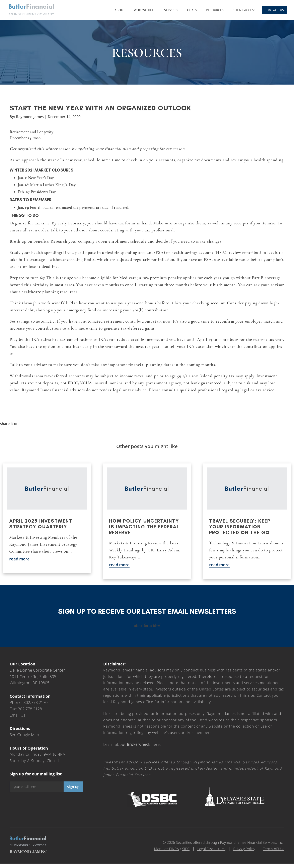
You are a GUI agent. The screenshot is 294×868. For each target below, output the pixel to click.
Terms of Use (274, 849)
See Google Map (24, 735)
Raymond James (30, 117)
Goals (192, 10)
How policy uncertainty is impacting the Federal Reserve (144, 527)
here (143, 744)
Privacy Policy (244, 849)
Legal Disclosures (211, 849)
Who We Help (145, 10)
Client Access (244, 10)
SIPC (186, 849)
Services (171, 10)
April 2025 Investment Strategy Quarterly (41, 524)
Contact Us (274, 10)
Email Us (17, 715)
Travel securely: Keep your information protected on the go (240, 527)
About (120, 10)
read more (19, 559)
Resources (215, 10)
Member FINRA (166, 849)
